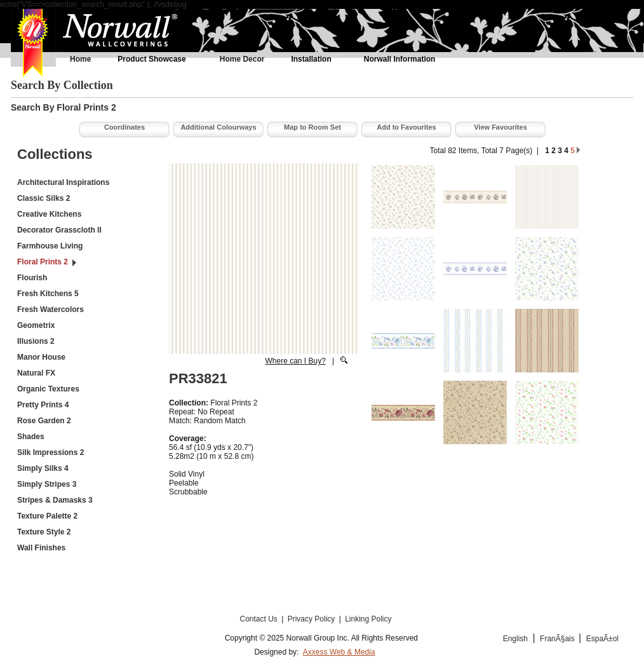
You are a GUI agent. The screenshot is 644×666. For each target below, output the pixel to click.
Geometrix (36, 325)
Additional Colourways (218, 127)
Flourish (32, 278)
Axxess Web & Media (339, 652)
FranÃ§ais (558, 639)
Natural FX (36, 373)
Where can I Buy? (295, 361)
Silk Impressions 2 (50, 452)
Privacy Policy (312, 619)
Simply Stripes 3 (47, 484)
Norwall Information (400, 59)
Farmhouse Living (50, 246)
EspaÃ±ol (602, 639)
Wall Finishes (41, 548)
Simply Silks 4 (43, 468)
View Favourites (500, 127)
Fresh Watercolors (50, 309)
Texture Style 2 (44, 532)
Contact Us (259, 619)
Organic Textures (48, 389)
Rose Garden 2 (44, 421)
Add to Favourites (406, 127)
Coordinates (124, 127)
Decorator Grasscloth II (59, 230)
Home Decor (242, 59)
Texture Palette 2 (47, 516)
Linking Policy (368, 619)
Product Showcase (151, 59)
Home (80, 59)
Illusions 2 (36, 341)
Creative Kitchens (49, 214)
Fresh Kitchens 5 (48, 294)
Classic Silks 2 (44, 198)
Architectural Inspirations (63, 182)
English (515, 639)
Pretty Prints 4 (43, 405)
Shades (31, 437)
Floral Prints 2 (43, 262)
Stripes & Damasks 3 (55, 500)
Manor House (41, 357)
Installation (311, 59)
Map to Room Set (312, 127)
